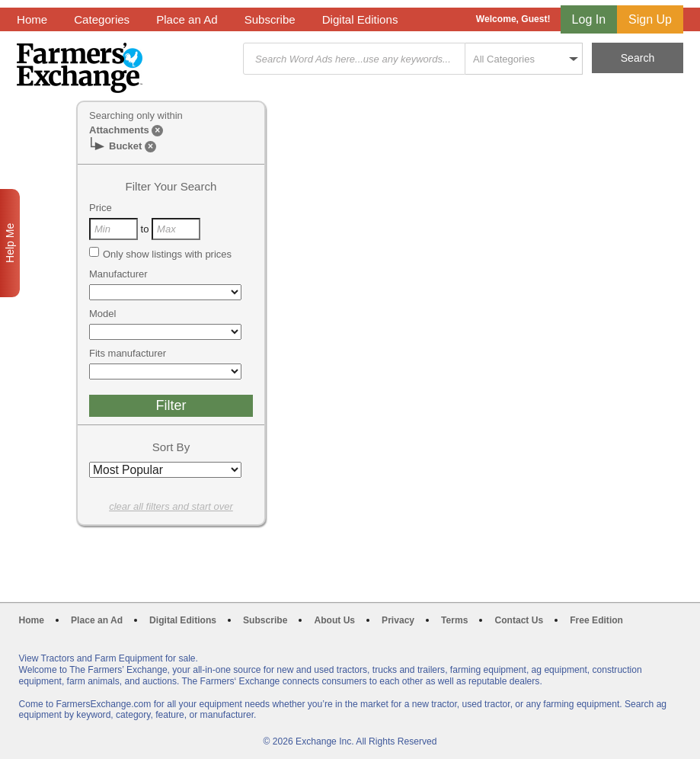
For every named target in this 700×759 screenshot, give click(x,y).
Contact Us (519, 620)
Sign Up (650, 19)
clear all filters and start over (171, 506)
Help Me (10, 243)
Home (32, 19)
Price (101, 208)
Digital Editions (360, 19)
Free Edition (596, 620)
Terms (454, 620)
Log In (589, 19)
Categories (102, 19)
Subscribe (270, 19)
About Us (334, 620)
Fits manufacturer (128, 353)
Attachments (119, 130)
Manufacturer (118, 274)
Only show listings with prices (160, 254)
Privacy (398, 620)
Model (102, 314)
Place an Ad (187, 19)
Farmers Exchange (80, 68)
